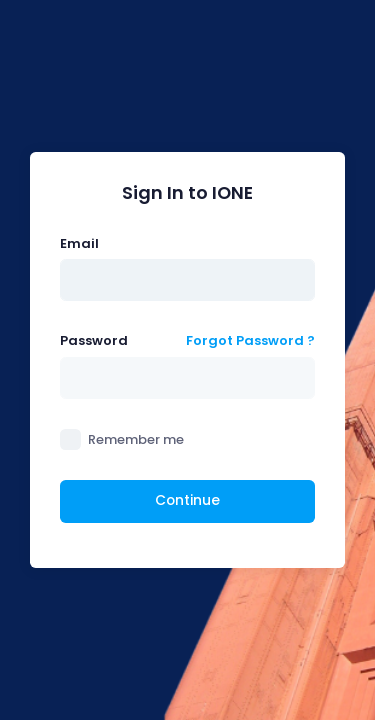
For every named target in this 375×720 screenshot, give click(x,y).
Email (79, 243)
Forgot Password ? (250, 340)
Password (94, 340)
